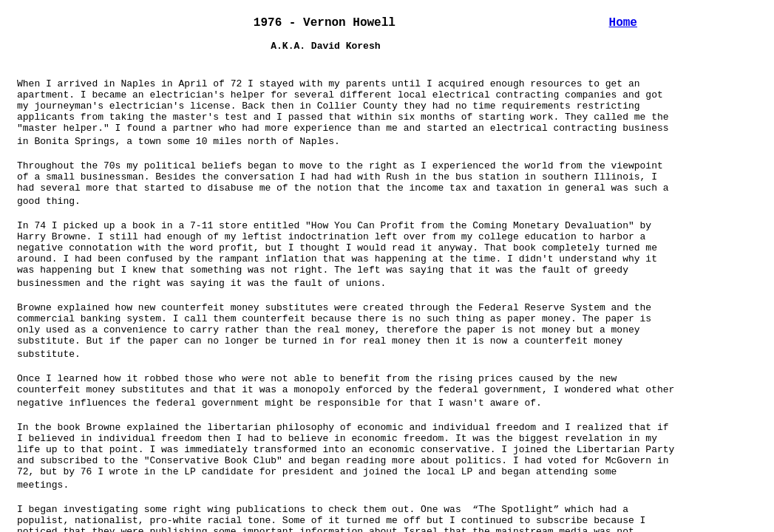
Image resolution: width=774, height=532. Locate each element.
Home (623, 23)
